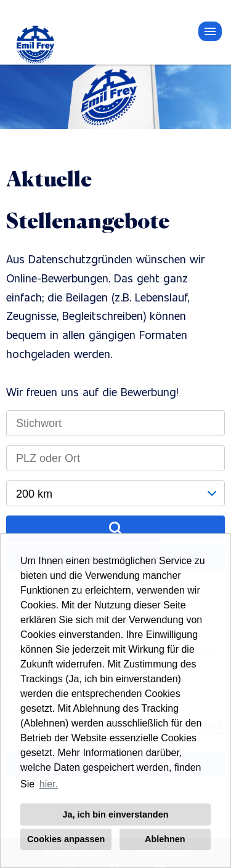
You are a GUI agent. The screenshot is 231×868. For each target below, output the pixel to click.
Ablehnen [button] (165, 839)
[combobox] (115, 493)
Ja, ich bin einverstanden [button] (116, 814)
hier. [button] (49, 784)
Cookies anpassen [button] (66, 839)
